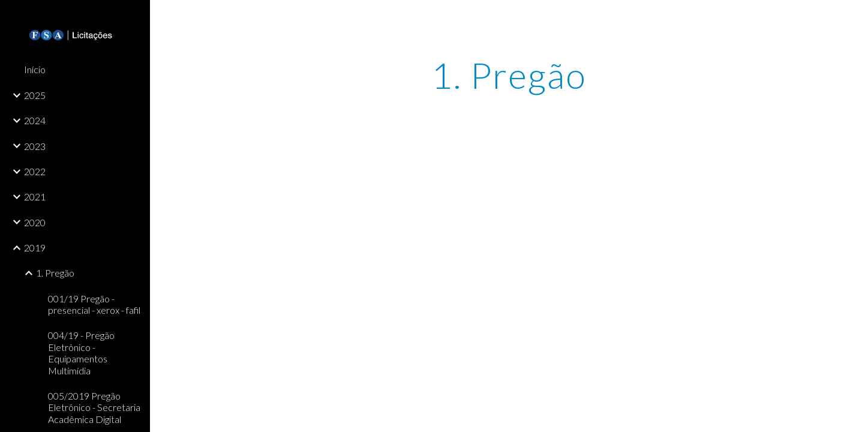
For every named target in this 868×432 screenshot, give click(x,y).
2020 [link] (35, 222)
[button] (854, 17)
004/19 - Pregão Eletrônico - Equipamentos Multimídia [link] (81, 352)
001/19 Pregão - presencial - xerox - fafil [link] (94, 304)
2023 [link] (35, 146)
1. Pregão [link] (55, 273)
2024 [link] (35, 120)
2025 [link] (35, 95)
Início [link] (35, 69)
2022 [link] (35, 171)
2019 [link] (35, 247)
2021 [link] (35, 196)
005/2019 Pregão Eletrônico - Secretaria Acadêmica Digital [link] (94, 407)
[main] (509, 75)
